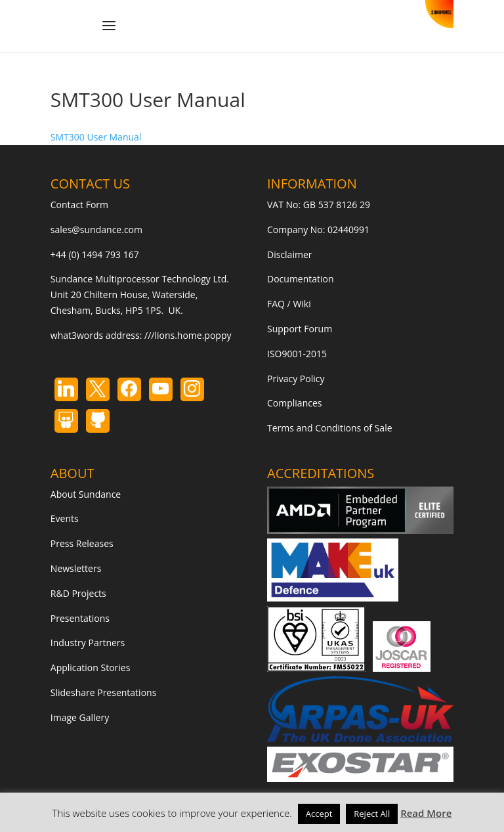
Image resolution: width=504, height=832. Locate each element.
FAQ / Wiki (289, 304)
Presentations (80, 618)
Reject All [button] (372, 814)
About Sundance (86, 494)
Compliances (294, 403)
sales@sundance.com (96, 230)
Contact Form (79, 205)
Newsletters (76, 568)
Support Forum (300, 329)
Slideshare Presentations (104, 692)
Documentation (301, 279)
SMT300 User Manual (96, 137)
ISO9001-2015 (297, 354)
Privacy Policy (296, 379)
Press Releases (82, 543)
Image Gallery (80, 717)
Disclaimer (289, 254)
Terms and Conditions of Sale (330, 428)
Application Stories (91, 668)
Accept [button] (319, 814)
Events (65, 518)
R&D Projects (78, 593)
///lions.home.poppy (188, 335)
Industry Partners (88, 643)
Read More (426, 813)
